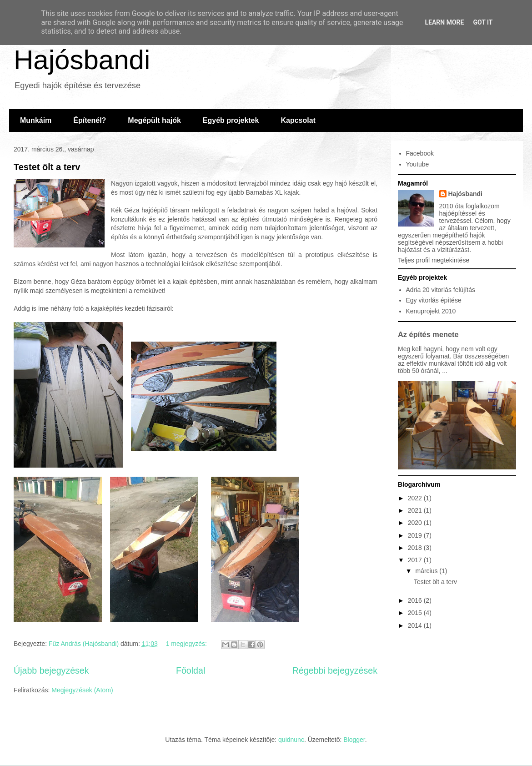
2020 (416, 523)
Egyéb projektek (231, 120)
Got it (483, 22)
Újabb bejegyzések (51, 670)
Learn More (444, 22)
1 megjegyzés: (187, 644)
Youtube (418, 164)
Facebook (420, 153)
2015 (416, 613)
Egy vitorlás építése (434, 300)
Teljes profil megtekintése (434, 260)
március (427, 571)
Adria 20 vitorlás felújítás (441, 290)
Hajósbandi (82, 60)
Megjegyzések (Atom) (82, 690)
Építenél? (90, 120)
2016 (416, 600)
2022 (416, 498)
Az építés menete (428, 334)
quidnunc (291, 740)
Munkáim (36, 120)
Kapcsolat (298, 120)
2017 (416, 560)
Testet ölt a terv (47, 167)
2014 (416, 625)
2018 (416, 548)
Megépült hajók (154, 120)
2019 (416, 535)
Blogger (354, 740)
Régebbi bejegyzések (335, 670)
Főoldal (191, 670)
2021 (416, 510)
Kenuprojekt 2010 (431, 311)
